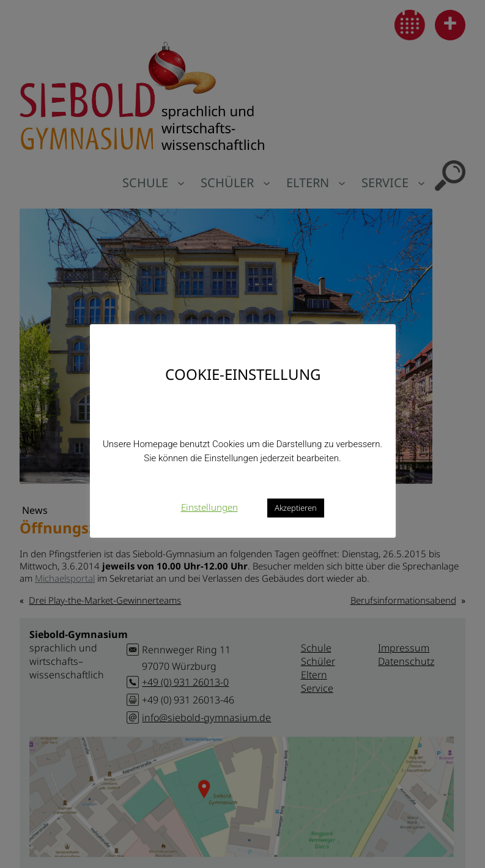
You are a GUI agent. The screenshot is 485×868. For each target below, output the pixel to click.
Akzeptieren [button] (296, 508)
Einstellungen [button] (209, 507)
